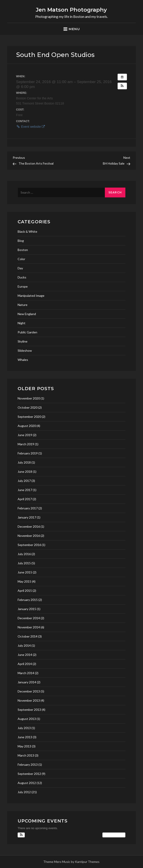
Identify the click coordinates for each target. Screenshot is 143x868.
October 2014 (28, 636)
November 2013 (29, 700)
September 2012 (29, 774)
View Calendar (114, 835)
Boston (23, 250)
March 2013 (26, 755)
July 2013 (24, 728)
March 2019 (26, 444)
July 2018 (24, 462)
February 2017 (28, 508)
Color (21, 259)
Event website (30, 127)
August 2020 (27, 426)
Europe (23, 286)
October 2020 (28, 407)
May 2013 (24, 746)
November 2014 (29, 627)
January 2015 (27, 609)
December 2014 (29, 618)
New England (27, 314)
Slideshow (25, 350)
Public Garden (27, 332)
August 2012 (27, 783)
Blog (21, 241)
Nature (23, 305)
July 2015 (24, 563)
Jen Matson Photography (71, 10)
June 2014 (25, 655)
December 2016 (29, 526)
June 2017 (25, 490)
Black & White (27, 231)
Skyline (23, 341)
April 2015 (25, 591)
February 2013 (28, 764)
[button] (122, 86)
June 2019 (25, 435)
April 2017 (25, 499)
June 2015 (25, 572)
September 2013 (29, 710)
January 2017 (27, 517)
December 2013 (29, 691)
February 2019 (28, 453)
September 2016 (29, 545)
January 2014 (27, 682)
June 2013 (25, 737)
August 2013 (27, 719)
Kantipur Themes (87, 862)
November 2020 (29, 398)
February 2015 (28, 600)
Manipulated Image (31, 296)
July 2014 (24, 645)
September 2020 (29, 417)
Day (20, 268)
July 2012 (24, 792)
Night (22, 323)
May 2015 (24, 581)
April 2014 (25, 664)
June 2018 (25, 472)
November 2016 (29, 536)
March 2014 (26, 673)
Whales (23, 360)
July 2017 (24, 481)
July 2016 (24, 554)
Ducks (22, 277)
